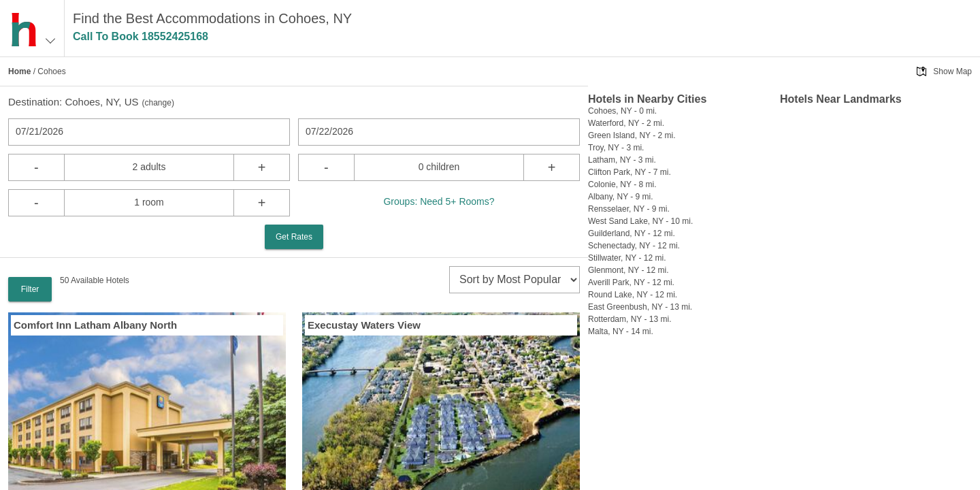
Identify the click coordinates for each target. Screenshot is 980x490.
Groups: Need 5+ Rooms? (439, 201)
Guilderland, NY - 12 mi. (632, 233)
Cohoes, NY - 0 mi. (622, 111)
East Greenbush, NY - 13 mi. (640, 307)
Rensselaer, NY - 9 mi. (629, 209)
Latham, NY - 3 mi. (622, 160)
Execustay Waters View (364, 325)
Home (19, 71)
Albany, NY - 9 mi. (621, 197)
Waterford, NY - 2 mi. (626, 123)
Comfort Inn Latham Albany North (95, 325)
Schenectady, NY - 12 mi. (634, 246)
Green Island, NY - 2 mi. (632, 135)
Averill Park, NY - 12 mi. (631, 282)
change (158, 103)
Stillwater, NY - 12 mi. (627, 258)
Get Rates (294, 237)
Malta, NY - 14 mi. (621, 331)
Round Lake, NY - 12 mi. (633, 295)
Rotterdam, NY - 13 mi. (630, 319)
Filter (30, 289)
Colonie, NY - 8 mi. (622, 184)
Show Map (952, 71)
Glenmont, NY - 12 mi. (628, 270)
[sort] (514, 280)
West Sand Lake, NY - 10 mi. (640, 221)
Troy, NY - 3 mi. (616, 148)
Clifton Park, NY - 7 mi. (630, 172)
